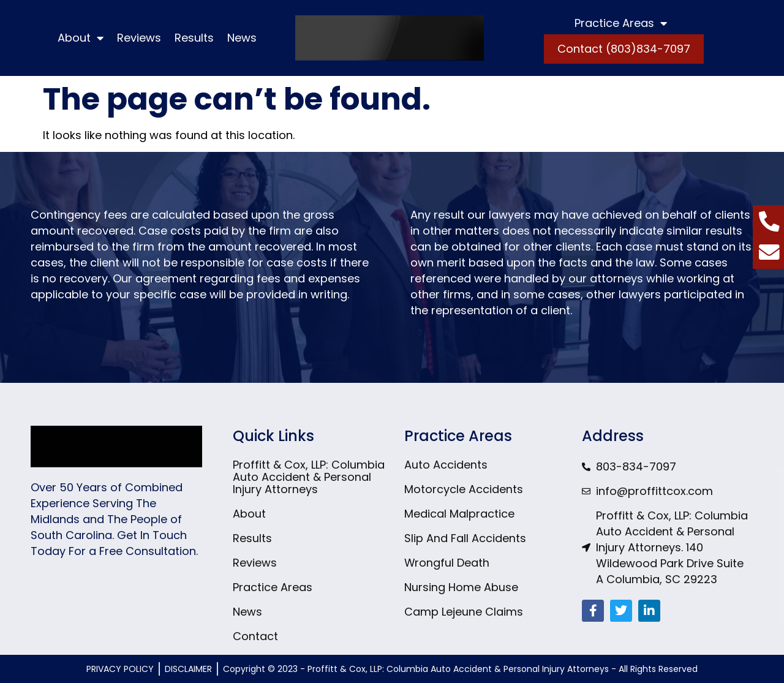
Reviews (139, 38)
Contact (255, 636)
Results (194, 38)
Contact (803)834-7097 (624, 49)
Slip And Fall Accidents (465, 538)
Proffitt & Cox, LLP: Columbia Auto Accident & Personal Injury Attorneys (309, 477)
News (242, 38)
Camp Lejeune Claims (464, 612)
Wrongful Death (447, 563)
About (81, 38)
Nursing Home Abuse (461, 587)
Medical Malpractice (459, 514)
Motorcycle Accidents (464, 489)
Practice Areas (621, 23)
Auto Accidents (446, 465)
